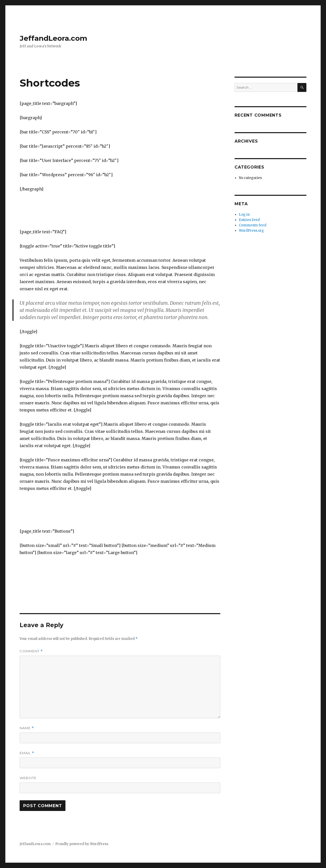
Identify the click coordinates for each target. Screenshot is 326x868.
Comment (31, 651)
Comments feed (253, 225)
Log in (244, 215)
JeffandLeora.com (53, 38)
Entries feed (249, 220)
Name (27, 728)
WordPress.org (251, 231)
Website (28, 778)
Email (27, 753)
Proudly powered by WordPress (82, 844)
